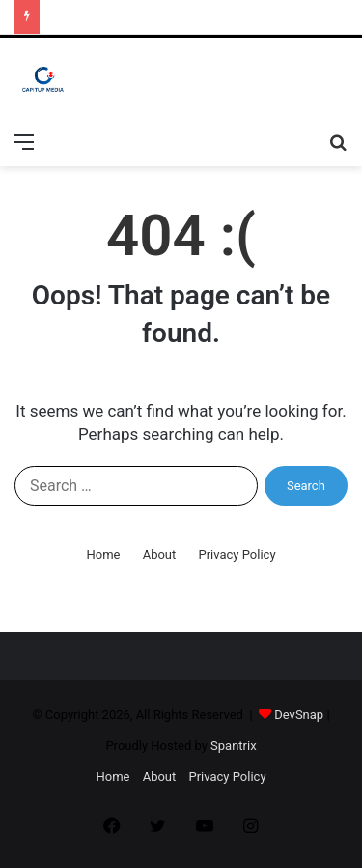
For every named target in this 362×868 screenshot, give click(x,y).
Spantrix (234, 746)
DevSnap (299, 715)
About (160, 554)
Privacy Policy (237, 554)
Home (103, 554)
